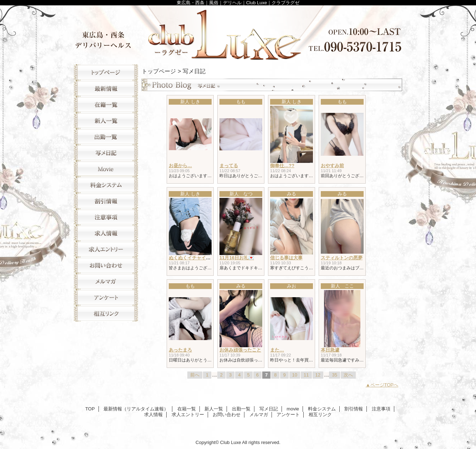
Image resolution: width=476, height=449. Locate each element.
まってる (229, 166)
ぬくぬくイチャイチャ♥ (193, 258)
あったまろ (180, 350)
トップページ (159, 71)
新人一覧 (106, 121)
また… (277, 350)
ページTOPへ (384, 385)
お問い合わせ (106, 265)
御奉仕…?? (282, 166)
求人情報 (106, 233)
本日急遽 (330, 350)
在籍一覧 (106, 104)
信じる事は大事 (286, 258)
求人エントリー (106, 249)
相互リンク (106, 313)
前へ (195, 375)
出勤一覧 (106, 137)
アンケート (106, 297)
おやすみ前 (332, 166)
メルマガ (106, 281)
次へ (348, 375)
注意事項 (106, 217)
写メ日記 (106, 153)
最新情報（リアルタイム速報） (106, 88)
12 (318, 375)
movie (106, 169)
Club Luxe (238, 33)
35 (334, 375)
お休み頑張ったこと (240, 350)
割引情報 (106, 201)
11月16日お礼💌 (237, 258)
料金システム (106, 185)
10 (295, 375)
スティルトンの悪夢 (342, 258)
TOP (106, 72)
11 (306, 375)
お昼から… (180, 166)
